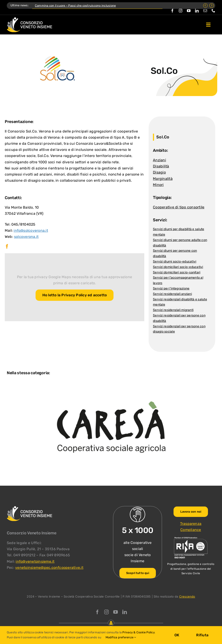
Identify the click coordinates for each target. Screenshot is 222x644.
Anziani (159, 160)
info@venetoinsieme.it (35, 561)
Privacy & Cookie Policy (138, 632)
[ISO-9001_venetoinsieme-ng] (191, 538)
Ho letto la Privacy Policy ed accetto (75, 295)
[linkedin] (197, 11)
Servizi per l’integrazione (171, 288)
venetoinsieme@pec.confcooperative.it (49, 568)
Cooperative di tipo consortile (179, 207)
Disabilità (161, 166)
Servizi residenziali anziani (172, 294)
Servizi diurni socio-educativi (175, 262)
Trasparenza (191, 524)
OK (177, 635)
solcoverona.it (26, 237)
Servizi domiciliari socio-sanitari (177, 272)
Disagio (159, 172)
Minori (158, 185)
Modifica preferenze (121, 637)
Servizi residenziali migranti (173, 310)
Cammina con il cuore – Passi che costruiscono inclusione (75, 6)
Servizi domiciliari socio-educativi (178, 267)
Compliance (191, 530)
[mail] (205, 11)
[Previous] (205, 6)
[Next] (212, 6)
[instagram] (181, 11)
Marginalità (163, 179)
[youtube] (189, 11)
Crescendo (187, 596)
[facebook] (172, 11)
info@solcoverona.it (31, 230)
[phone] (213, 11)
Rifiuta (202, 635)
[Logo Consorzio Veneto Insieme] (29, 19)
